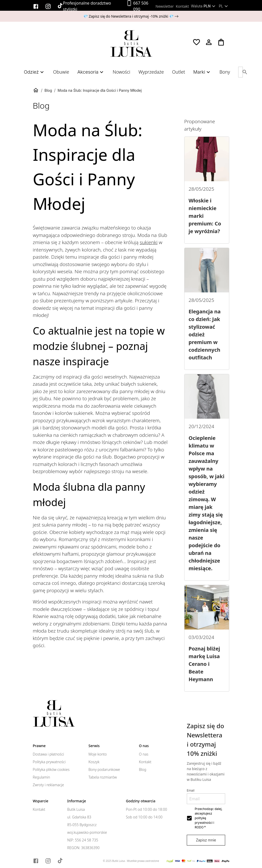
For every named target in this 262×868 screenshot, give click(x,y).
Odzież (34, 72)
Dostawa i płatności (48, 754)
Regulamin (41, 777)
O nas (144, 754)
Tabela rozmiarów (103, 777)
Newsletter (165, 6)
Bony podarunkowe (104, 770)
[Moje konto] (209, 42)
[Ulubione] (196, 42)
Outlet (178, 72)
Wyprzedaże (151, 72)
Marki (202, 72)
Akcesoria (91, 72)
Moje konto (98, 754)
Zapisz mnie (206, 840)
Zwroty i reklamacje (48, 785)
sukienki (149, 242)
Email (191, 790)
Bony (225, 72)
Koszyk (94, 762)
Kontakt (182, 6)
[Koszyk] (221, 42)
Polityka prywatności (49, 762)
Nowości (122, 72)
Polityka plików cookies (51, 770)
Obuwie (61, 72)
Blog (48, 90)
